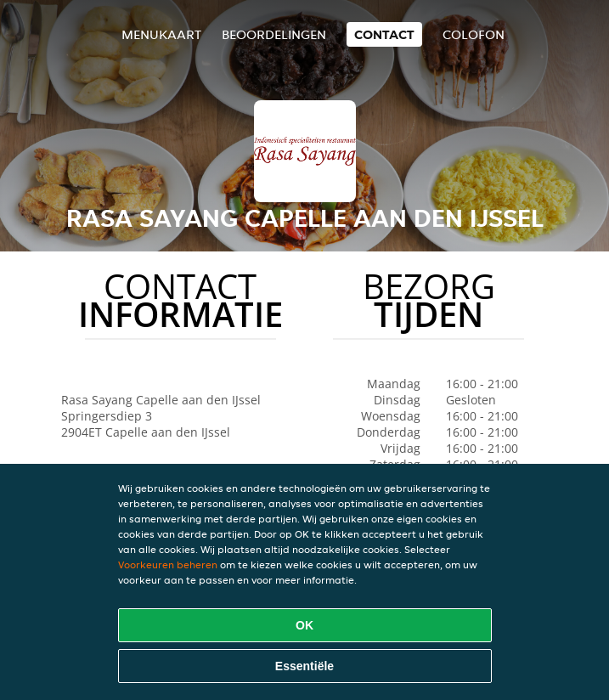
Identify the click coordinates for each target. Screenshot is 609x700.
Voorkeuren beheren (168, 565)
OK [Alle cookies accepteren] (304, 625)
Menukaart (161, 34)
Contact (384, 34)
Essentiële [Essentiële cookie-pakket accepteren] (304, 666)
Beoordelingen (274, 34)
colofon (474, 34)
